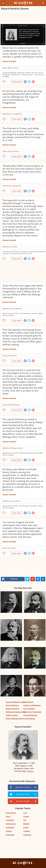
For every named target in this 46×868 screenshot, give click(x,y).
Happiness (27, 835)
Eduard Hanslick (9, 61)
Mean (10, 68)
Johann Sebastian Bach (14, 718)
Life (25, 820)
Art (11, 114)
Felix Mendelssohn (30, 715)
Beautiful (6, 114)
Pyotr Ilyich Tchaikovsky (32, 712)
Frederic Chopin (12, 715)
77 (7, 460)
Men (4, 548)
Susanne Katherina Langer (16, 702)
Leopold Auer (28, 702)
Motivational (11, 824)
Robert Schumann (13, 709)
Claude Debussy (29, 718)
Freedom (27, 831)
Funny (8, 816)
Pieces (18, 501)
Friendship (10, 820)
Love (25, 813)
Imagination (18, 114)
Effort (14, 356)
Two (8, 548)
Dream (26, 827)
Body (10, 151)
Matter (17, 405)
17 (7, 156)
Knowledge (10, 835)
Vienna (13, 548)
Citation (30, 771)
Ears (19, 186)
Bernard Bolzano (12, 705)
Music (5, 68)
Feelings (13, 448)
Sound (15, 68)
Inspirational (11, 813)
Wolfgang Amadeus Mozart (16, 712)
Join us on (23, 787)
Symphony (6, 501)
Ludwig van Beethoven (32, 705)
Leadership (10, 827)
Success (26, 816)
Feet (10, 356)
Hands (5, 356)
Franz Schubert (29, 709)
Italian (5, 151)
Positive (9, 831)
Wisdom (26, 824)
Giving (15, 186)
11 (7, 119)
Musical (11, 405)
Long (13, 501)
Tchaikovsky (7, 186)
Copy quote (16, 82)
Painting (16, 151)
